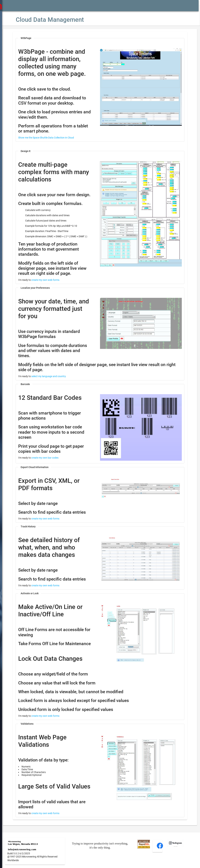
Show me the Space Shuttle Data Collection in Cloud (57, 132)
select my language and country (59, 369)
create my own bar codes (55, 450)
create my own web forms (56, 277)
